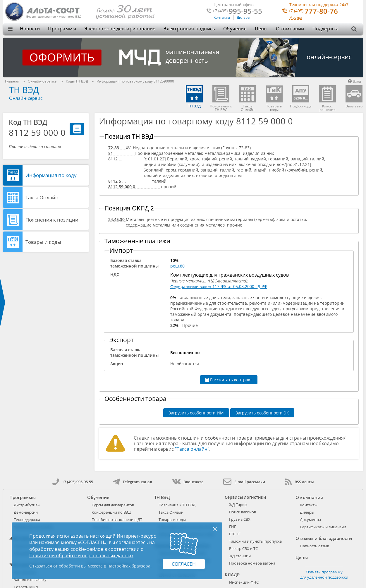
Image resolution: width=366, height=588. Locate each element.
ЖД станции (240, 556)
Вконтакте (188, 482)
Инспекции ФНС (244, 582)
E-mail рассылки (244, 482)
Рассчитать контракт (229, 380)
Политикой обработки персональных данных (81, 556)
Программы (62, 29)
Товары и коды (43, 242)
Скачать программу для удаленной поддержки (324, 575)
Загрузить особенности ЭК (262, 413)
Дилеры (243, 17)
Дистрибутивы (27, 505)
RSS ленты (299, 482)
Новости (30, 29)
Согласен (184, 564)
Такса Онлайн (42, 197)
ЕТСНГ (235, 534)
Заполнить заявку (30, 580)
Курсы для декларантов (113, 505)
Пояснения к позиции (52, 220)
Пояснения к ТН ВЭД (177, 505)
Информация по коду (51, 175)
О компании (290, 29)
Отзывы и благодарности (324, 538)
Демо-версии (26, 512)
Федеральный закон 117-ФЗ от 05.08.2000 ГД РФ (219, 286)
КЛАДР (232, 575)
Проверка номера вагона (252, 563)
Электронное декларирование (120, 29)
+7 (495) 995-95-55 (73, 482)
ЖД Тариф (238, 505)
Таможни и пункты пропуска (255, 541)
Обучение (235, 29)
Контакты (222, 17)
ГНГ (233, 527)
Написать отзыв (315, 546)
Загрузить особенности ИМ (196, 413)
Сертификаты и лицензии (323, 527)
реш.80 (177, 266)
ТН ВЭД (24, 90)
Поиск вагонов (243, 512)
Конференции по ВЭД (111, 512)
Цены (261, 29)
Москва (296, 18)
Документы (310, 520)
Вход (354, 81)
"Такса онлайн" (192, 449)
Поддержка (326, 29)
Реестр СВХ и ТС (243, 548)
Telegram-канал (133, 482)
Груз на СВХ (240, 519)
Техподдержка (27, 520)
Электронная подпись (189, 29)
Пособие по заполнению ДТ (117, 520)
